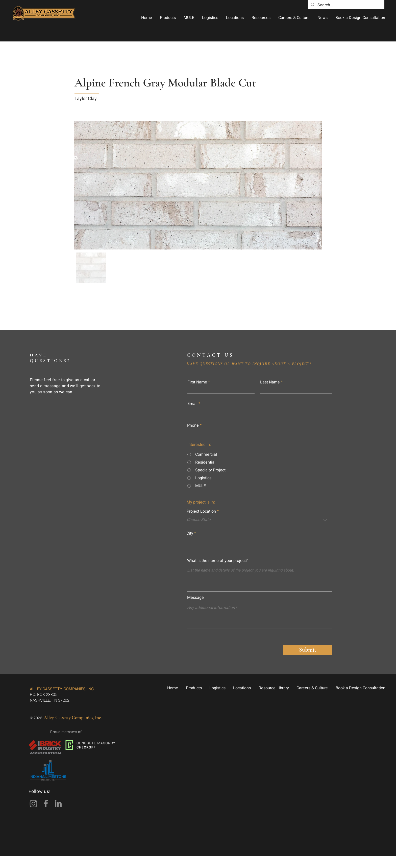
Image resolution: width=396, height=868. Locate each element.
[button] (168, 18)
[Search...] (346, 5)
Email (192, 404)
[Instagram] (33, 803)
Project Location (201, 511)
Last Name (270, 382)
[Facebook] (46, 803)
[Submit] (308, 650)
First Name (197, 382)
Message (195, 598)
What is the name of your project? (217, 561)
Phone (193, 425)
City (190, 533)
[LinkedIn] (58, 803)
